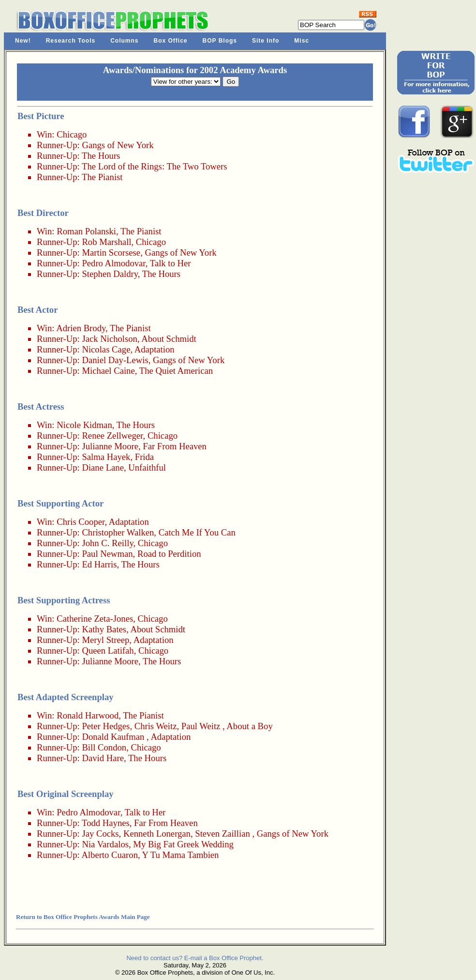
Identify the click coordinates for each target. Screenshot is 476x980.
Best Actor (37, 310)
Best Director (43, 213)
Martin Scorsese (111, 253)
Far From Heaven (175, 446)
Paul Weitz (201, 726)
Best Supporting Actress (64, 600)
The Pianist (102, 177)
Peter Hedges (106, 726)
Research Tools (71, 41)
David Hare (103, 758)
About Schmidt (169, 339)
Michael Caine (108, 371)
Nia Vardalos (105, 844)
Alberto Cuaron (110, 855)
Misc (302, 41)
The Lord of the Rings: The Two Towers (155, 166)
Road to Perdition (169, 554)
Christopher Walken (118, 532)
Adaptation (155, 349)
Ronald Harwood (88, 715)
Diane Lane (103, 467)
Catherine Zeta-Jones (95, 619)
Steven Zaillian (222, 834)
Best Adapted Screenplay (66, 697)
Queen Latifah (108, 651)
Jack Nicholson (110, 339)
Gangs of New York (118, 145)
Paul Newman (107, 554)
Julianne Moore (110, 446)
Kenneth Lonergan (157, 834)
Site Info (266, 41)
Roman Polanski (86, 231)
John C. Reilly (107, 543)
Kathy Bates (104, 629)
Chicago (72, 134)
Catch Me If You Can (197, 532)
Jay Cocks (100, 834)
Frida (144, 457)
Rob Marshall (106, 242)
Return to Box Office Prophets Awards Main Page (83, 917)
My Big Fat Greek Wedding (183, 844)
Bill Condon (104, 747)
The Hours (101, 156)
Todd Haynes (106, 823)
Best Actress (41, 406)
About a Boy (249, 726)
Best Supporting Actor (60, 503)
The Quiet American (176, 371)
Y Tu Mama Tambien (181, 855)
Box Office (171, 41)
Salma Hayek (106, 457)
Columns (124, 41)
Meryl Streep (105, 640)
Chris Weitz (156, 726)
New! (23, 41)
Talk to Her (171, 263)
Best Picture (41, 116)
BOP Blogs (220, 41)
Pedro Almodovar (113, 263)
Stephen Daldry (110, 274)
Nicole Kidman (84, 425)
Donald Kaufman (113, 737)
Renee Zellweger (112, 436)
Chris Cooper (81, 522)
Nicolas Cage (106, 349)
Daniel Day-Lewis (115, 360)
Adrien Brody (81, 328)
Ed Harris (99, 564)
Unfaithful (147, 467)
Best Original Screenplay (66, 794)
